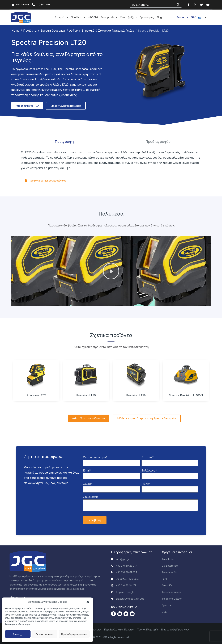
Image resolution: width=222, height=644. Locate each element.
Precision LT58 (136, 395)
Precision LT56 (86, 395)
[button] (88, 602)
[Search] (178, 5)
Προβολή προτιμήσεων (74, 634)
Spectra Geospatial (76, 69)
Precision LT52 (36, 395)
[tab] (64, 142)
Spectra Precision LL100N (186, 395)
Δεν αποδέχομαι (45, 634)
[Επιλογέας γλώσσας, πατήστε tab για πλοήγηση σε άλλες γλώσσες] (203, 17)
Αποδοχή (18, 634)
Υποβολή (95, 520)
